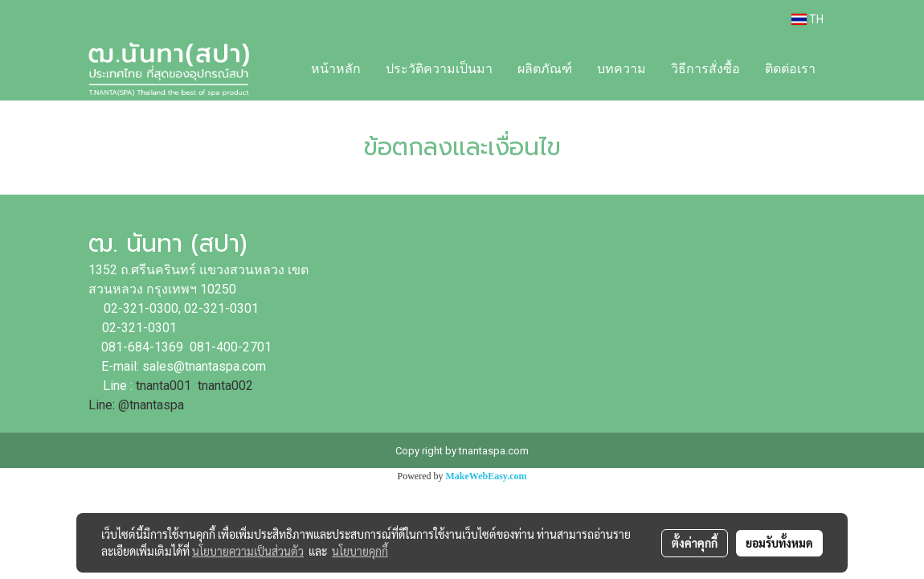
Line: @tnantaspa (136, 405)
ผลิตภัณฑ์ (545, 69)
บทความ (621, 69)
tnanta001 (164, 386)
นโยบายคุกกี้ (360, 551)
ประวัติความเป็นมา (439, 69)
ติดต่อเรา (790, 69)
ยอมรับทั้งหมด (779, 543)
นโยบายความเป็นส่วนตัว (248, 551)
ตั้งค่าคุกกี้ (695, 543)
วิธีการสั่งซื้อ (705, 69)
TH (807, 19)
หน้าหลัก (336, 69)
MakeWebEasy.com (487, 476)
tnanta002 (227, 386)
